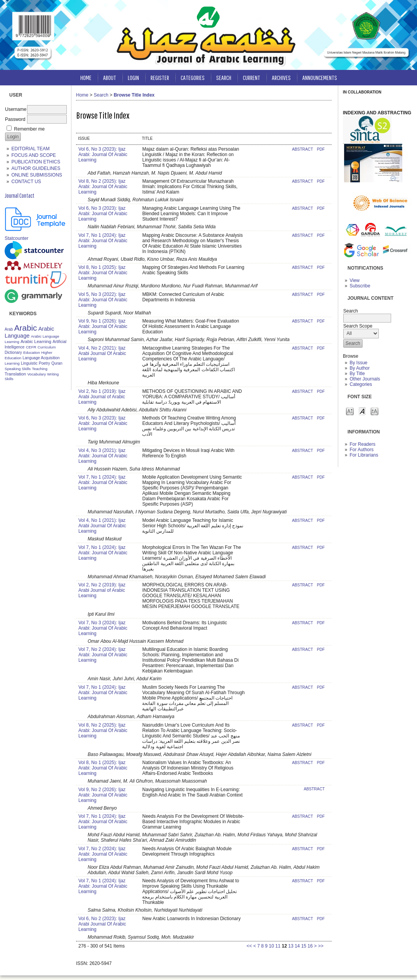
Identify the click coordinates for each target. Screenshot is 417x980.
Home (86, 77)
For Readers (362, 444)
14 (297, 946)
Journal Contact (19, 195)
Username (16, 109)
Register (160, 77)
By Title (357, 374)
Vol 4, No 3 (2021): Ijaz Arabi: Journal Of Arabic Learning (103, 456)
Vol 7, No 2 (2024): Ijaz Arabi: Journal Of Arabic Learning (103, 655)
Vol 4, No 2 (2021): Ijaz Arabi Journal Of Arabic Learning (102, 353)
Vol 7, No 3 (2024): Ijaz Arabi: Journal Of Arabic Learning (103, 628)
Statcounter (16, 238)
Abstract (302, 149)
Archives (281, 77)
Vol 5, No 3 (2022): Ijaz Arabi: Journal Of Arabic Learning (103, 300)
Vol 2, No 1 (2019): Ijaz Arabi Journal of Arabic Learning (102, 397)
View (354, 280)
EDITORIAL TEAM (30, 149)
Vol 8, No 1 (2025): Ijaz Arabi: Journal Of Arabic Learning (103, 273)
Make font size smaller (350, 411)
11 (278, 946)
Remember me (29, 129)
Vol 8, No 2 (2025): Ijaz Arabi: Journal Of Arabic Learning (103, 187)
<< (249, 946)
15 (304, 946)
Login (133, 77)
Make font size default (362, 411)
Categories (361, 384)
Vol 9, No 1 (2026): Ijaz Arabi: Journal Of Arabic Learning (103, 326)
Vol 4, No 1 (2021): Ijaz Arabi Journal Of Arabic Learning (102, 526)
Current (252, 77)
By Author (359, 368)
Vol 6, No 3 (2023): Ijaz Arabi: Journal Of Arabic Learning (103, 155)
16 (310, 946)
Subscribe (360, 286)
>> (321, 946)
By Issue (358, 363)
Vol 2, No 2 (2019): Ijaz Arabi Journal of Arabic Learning (102, 590)
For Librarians (364, 455)
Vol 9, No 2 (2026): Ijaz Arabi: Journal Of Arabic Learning (103, 795)
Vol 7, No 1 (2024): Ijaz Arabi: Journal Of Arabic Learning (103, 241)
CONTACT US (26, 182)
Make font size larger (375, 411)
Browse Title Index (134, 95)
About (110, 77)
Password (15, 119)
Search (224, 77)
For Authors (361, 450)
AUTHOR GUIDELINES (36, 168)
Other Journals (365, 379)
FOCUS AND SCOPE (33, 155)
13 (291, 946)
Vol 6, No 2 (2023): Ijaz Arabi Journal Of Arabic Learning (102, 924)
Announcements (320, 77)
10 (271, 946)
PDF (321, 149)
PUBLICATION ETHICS (36, 162)
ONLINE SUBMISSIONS (36, 175)
